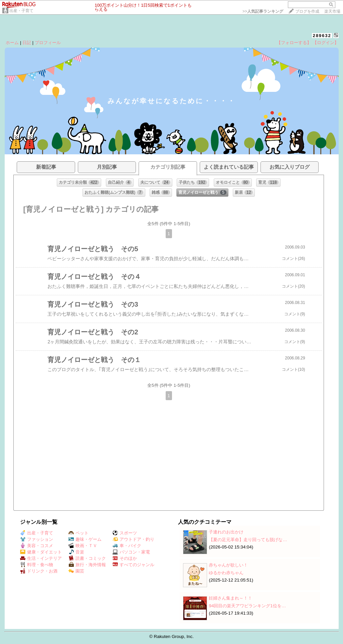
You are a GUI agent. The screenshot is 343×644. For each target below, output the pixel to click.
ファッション (37, 539)
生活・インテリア (41, 558)
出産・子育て (21, 11)
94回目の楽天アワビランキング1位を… (247, 606)
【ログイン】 (326, 43)
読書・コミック (87, 558)
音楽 (76, 552)
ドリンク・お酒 (39, 571)
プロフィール (48, 43)
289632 (322, 36)
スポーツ (125, 533)
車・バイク (127, 546)
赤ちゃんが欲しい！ (228, 565)
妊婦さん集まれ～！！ (230, 598)
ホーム (12, 43)
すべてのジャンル (133, 565)
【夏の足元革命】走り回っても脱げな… (248, 540)
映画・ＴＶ (83, 546)
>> (263, 11)
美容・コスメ (37, 546)
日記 (27, 43)
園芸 (76, 571)
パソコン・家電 (131, 552)
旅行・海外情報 (87, 565)
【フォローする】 (294, 43)
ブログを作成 (307, 11)
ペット (78, 533)
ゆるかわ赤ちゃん (226, 573)
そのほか (125, 558)
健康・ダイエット (41, 552)
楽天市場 (332, 11)
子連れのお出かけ (226, 532)
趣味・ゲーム (85, 539)
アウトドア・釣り (133, 539)
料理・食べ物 (37, 565)
